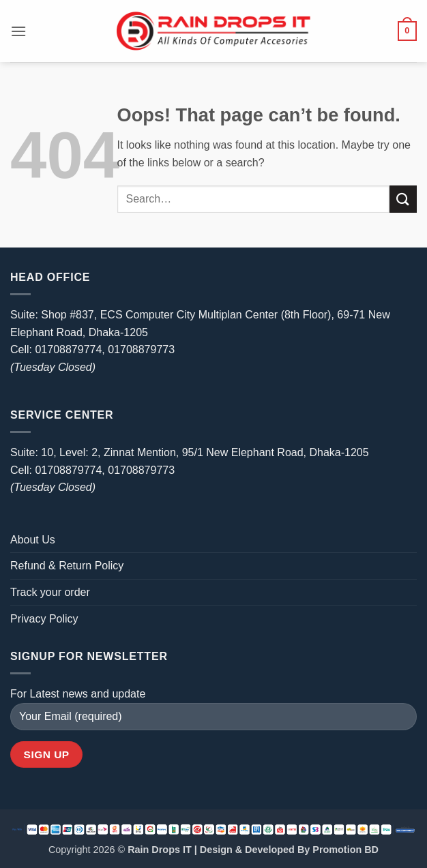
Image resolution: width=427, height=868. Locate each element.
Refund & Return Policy (67, 566)
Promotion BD (345, 850)
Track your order (50, 592)
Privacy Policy (44, 619)
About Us (33, 540)
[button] (18, 31)
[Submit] (403, 199)
